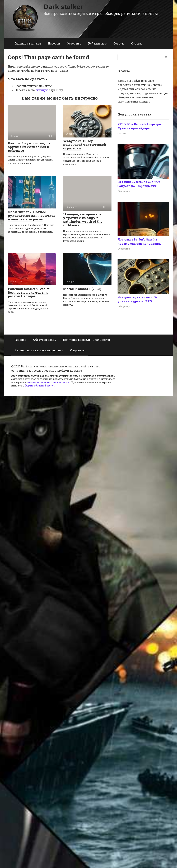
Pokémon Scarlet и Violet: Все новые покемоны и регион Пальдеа (29, 292)
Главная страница (28, 43)
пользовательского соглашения (48, 382)
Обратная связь (45, 340)
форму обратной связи (40, 386)
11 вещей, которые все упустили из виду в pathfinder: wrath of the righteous (83, 220)
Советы (119, 43)
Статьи (136, 43)
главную (42, 90)
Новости (54, 43)
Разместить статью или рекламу (39, 350)
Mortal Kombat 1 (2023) (82, 289)
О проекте (77, 350)
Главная (20, 340)
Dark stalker (63, 7)
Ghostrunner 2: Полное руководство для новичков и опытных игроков (32, 215)
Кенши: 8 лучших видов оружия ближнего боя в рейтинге (29, 147)
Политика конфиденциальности (86, 340)
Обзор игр (74, 43)
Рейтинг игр (97, 43)
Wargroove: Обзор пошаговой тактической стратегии (85, 144)
